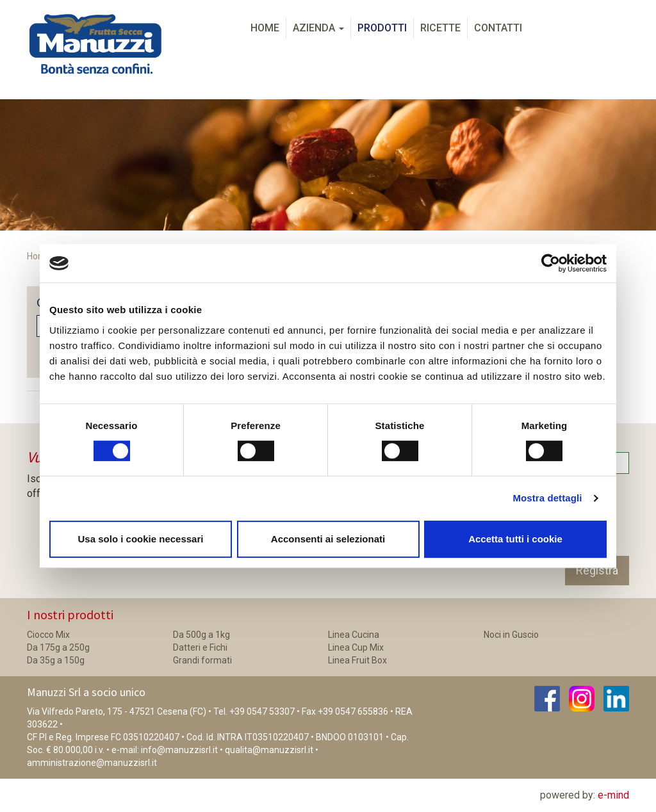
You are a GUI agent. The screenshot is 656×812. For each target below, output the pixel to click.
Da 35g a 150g (56, 660)
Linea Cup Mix (356, 647)
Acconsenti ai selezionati (328, 539)
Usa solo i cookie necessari (141, 539)
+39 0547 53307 (262, 711)
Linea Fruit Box (357, 660)
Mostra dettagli (547, 498)
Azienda (318, 28)
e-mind (613, 795)
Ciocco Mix (48, 635)
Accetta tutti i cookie (515, 539)
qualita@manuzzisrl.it (269, 750)
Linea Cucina (354, 635)
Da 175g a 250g (58, 647)
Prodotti (382, 28)
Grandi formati (202, 660)
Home (265, 28)
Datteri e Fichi (200, 647)
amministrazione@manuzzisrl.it (92, 763)
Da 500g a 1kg (201, 635)
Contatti (498, 28)
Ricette (440, 28)
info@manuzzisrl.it (179, 750)
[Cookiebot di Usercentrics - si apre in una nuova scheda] (551, 263)
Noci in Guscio (511, 635)
